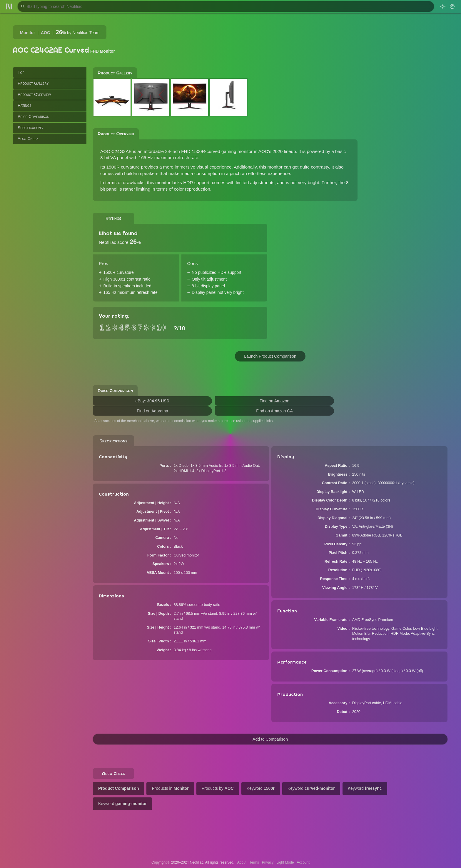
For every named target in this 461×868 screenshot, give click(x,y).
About (242, 862)
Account (303, 862)
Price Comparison (34, 116)
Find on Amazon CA (274, 411)
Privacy (268, 862)
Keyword (261, 788)
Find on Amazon (274, 401)
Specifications (30, 128)
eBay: (153, 401)
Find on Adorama (152, 411)
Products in (170, 788)
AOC (45, 33)
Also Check (28, 139)
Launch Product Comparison (270, 356)
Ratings (25, 105)
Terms (254, 862)
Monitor (27, 33)
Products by (218, 788)
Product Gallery (33, 83)
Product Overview (34, 94)
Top (21, 72)
